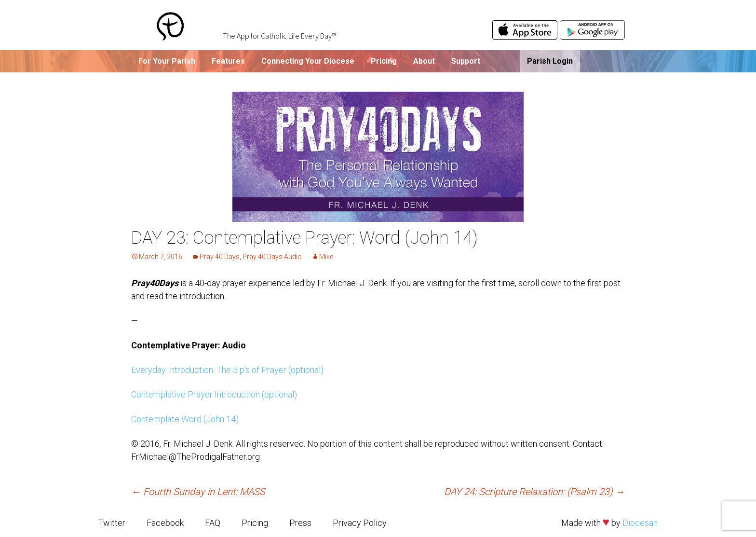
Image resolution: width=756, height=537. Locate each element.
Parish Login (550, 61)
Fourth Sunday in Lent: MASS (198, 492)
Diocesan (640, 523)
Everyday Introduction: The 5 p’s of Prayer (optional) (227, 370)
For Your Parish (167, 61)
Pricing (384, 61)
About (424, 61)
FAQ (213, 523)
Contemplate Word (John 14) (185, 419)
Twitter (112, 523)
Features (228, 61)
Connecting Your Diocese (308, 61)
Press (300, 523)
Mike (326, 257)
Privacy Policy (360, 523)
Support (466, 61)
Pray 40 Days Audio (272, 257)
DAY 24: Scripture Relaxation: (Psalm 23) (534, 492)
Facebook (165, 523)
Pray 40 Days (220, 257)
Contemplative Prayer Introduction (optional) (214, 394)
